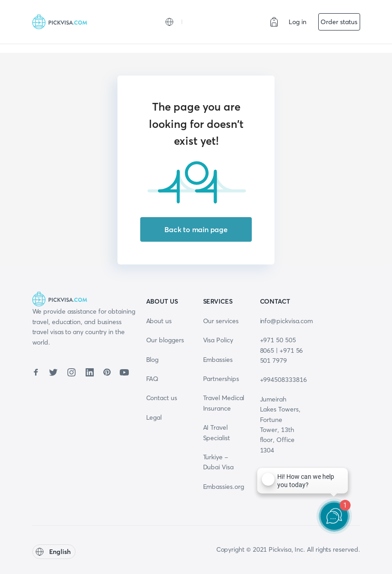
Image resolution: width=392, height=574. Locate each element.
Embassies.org (224, 487)
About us (159, 321)
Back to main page (196, 229)
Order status (339, 22)
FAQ (153, 379)
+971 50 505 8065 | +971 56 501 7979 (282, 350)
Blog (153, 360)
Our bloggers (165, 340)
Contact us (162, 398)
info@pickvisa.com (287, 321)
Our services (221, 321)
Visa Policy (218, 340)
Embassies (218, 360)
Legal (154, 417)
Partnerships (221, 379)
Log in (298, 22)
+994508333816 (283, 380)
